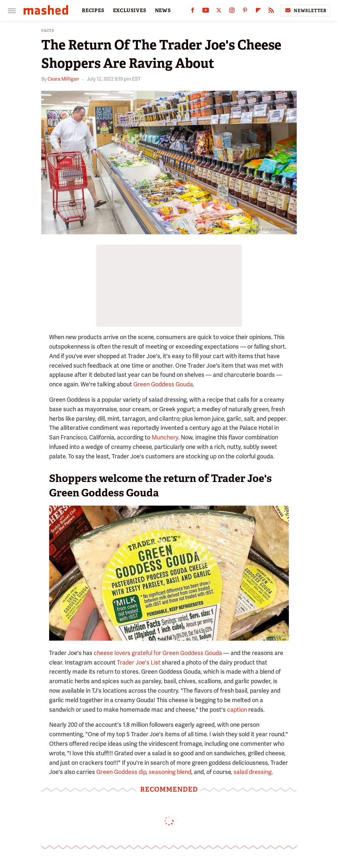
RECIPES (93, 10)
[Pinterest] (245, 12)
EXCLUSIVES (130, 10)
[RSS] (271, 12)
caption (237, 710)
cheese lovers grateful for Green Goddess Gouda (158, 653)
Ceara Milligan (63, 79)
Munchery (165, 437)
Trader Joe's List (139, 662)
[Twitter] (219, 12)
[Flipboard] (258, 12)
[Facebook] (193, 12)
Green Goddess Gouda (163, 384)
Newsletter (305, 10)
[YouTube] (206, 12)
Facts (48, 31)
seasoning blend (170, 772)
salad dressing (253, 772)
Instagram (277, 635)
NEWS (163, 10)
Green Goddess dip (121, 772)
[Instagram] (232, 12)
